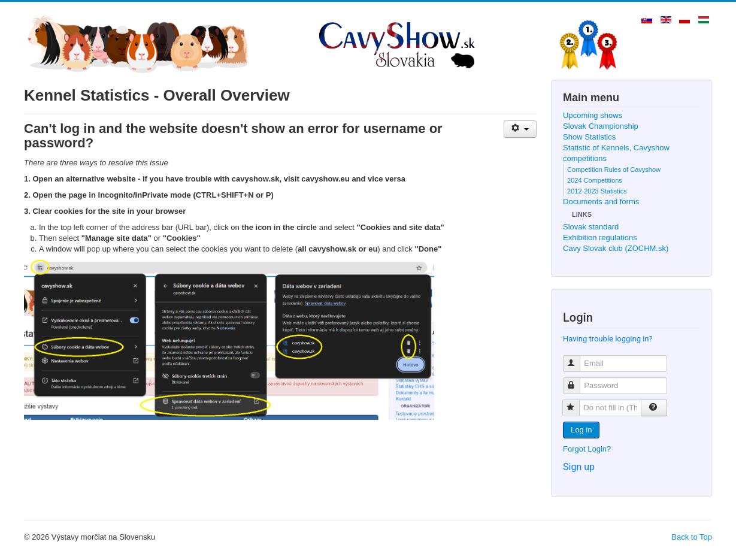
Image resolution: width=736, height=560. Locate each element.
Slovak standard (591, 227)
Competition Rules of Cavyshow (614, 169)
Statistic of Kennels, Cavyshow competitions (616, 153)
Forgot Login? (587, 449)
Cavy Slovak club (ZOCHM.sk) (616, 248)
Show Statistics (589, 137)
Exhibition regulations (600, 237)
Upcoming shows (593, 115)
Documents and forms (601, 202)
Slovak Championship (601, 126)
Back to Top (692, 537)
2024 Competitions (595, 180)
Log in (581, 430)
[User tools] (520, 129)
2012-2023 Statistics (597, 191)
